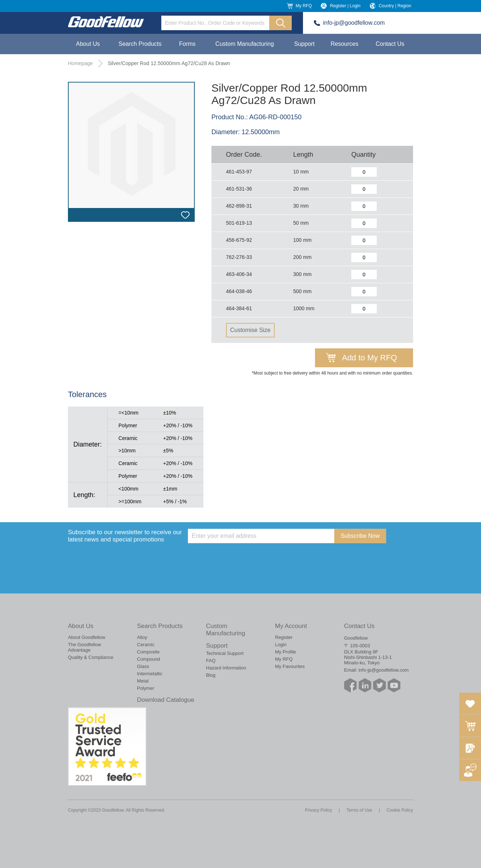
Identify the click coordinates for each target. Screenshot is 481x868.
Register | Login (345, 6)
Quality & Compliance (91, 657)
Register (284, 637)
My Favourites (290, 666)
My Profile (286, 652)
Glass (143, 666)
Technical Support (225, 653)
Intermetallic (150, 674)
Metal (143, 681)
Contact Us (390, 44)
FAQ (211, 661)
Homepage (80, 63)
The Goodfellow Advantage (84, 647)
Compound (149, 659)
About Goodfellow (87, 637)
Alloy (142, 637)
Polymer (146, 688)
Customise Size (250, 330)
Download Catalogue (166, 700)
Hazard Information (226, 668)
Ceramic (146, 645)
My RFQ (304, 6)
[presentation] (243, 557)
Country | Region (395, 6)
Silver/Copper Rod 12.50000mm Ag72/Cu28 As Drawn (169, 63)
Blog (211, 675)
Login (281, 645)
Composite (148, 652)
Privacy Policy (318, 810)
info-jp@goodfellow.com (354, 23)
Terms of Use (359, 810)
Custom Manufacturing (245, 44)
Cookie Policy (400, 810)
